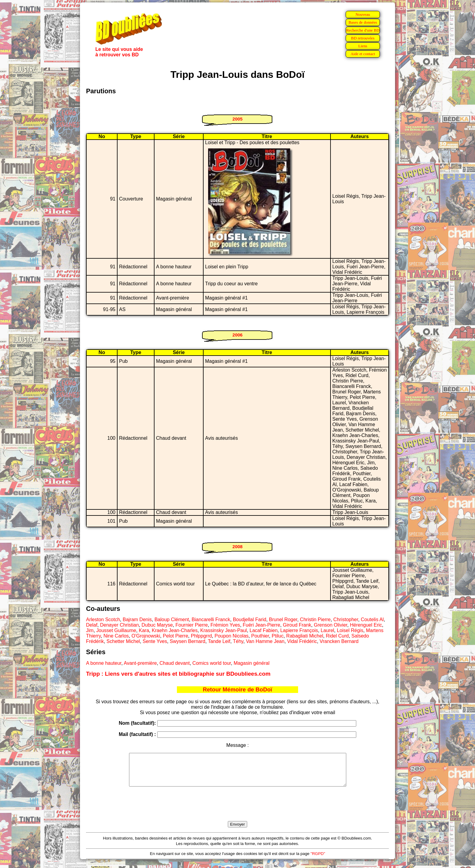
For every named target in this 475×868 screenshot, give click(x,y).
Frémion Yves (225, 625)
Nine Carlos (116, 636)
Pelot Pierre (176, 636)
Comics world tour (212, 663)
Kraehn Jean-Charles (175, 630)
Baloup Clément (172, 620)
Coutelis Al (372, 620)
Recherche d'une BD (363, 30)
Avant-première (140, 663)
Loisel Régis (350, 630)
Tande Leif (219, 641)
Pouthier (260, 636)
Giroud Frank (297, 625)
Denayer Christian (119, 625)
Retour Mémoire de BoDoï (237, 689)
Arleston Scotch (103, 620)
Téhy (238, 641)
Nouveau (363, 14)
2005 (237, 119)
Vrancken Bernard (339, 641)
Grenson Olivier (331, 625)
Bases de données (363, 22)
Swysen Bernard (187, 641)
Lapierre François (299, 630)
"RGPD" (318, 860)
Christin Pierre (315, 620)
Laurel (327, 630)
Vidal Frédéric (302, 641)
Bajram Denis (137, 620)
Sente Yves (155, 641)
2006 (237, 335)
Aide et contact (363, 54)
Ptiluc (278, 636)
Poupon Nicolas (231, 636)
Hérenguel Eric (366, 625)
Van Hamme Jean (265, 641)
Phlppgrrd (201, 636)
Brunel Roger (283, 620)
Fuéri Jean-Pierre (261, 625)
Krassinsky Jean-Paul (224, 630)
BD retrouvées (363, 38)
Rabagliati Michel (305, 636)
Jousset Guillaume (116, 630)
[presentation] (237, 811)
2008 (237, 547)
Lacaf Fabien (264, 630)
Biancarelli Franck (211, 620)
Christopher (346, 620)
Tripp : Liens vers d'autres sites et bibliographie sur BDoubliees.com (178, 674)
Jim (90, 630)
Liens (363, 46)
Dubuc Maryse (157, 625)
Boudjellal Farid (250, 620)
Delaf (92, 625)
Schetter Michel (123, 641)
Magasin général (251, 663)
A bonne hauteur (104, 663)
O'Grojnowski (146, 636)
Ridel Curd (337, 636)
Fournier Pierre (192, 625)
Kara (144, 630)
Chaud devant (175, 663)
